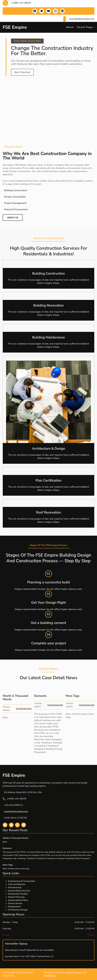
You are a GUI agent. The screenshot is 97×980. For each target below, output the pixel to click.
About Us (13, 218)
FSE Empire (15, 27)
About (70, 27)
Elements (40, 696)
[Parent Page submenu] (94, 27)
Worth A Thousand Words (15, 698)
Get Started (22, 72)
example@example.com (16, 811)
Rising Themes (74, 973)
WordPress (50, 976)
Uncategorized (24, 709)
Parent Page (85, 27)
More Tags (73, 696)
